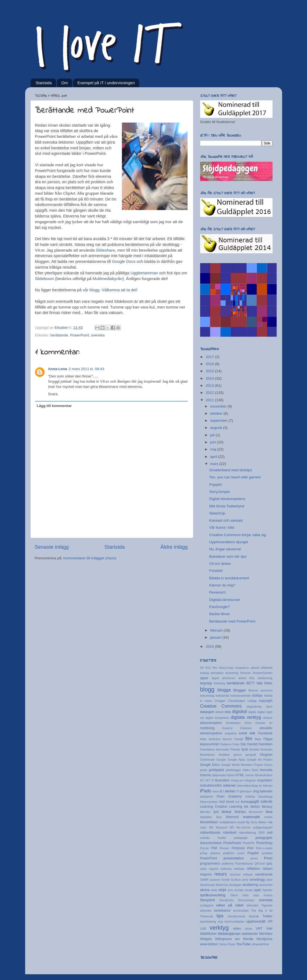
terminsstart (241, 911)
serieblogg (257, 880)
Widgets (206, 939)
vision (248, 929)
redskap (239, 869)
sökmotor (252, 905)
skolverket (266, 885)
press (254, 858)
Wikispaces (223, 939)
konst (230, 802)
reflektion (253, 869)
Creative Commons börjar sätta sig (238, 535)
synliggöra (207, 905)
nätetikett (229, 833)
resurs (221, 874)
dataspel (207, 712)
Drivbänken (233, 723)
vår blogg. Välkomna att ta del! (110, 290)
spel (257, 890)
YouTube (243, 944)
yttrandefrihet (260, 944)
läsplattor (206, 817)
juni (214, 442)
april (214, 457)
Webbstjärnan (229, 934)
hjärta (231, 775)
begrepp (206, 683)
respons (206, 874)
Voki (269, 929)
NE (211, 827)
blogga (224, 690)
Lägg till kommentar (54, 406)
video (237, 929)
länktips (240, 812)
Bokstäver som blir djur (228, 556)
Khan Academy (229, 796)
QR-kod (260, 863)
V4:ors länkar (220, 564)
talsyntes (206, 911)
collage (252, 701)
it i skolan (228, 791)
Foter (236, 744)
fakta (203, 739)
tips (220, 916)
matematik (252, 817)
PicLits (204, 848)
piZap (204, 853)
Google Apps (236, 760)
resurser (235, 874)
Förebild (216, 571)
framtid (252, 744)
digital (252, 712)
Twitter (268, 916)
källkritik (266, 802)
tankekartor (222, 911)
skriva (205, 890)
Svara (53, 394)
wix (238, 939)
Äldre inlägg (174, 547)
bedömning (265, 678)
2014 (210, 378)
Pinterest (238, 848)
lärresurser (256, 812)
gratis (204, 770)
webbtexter (250, 934)
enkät (243, 733)
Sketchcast (207, 885)
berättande (59, 335)
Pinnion (224, 848)
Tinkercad (207, 916)
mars (215, 464)
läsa (269, 812)
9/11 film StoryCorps (220, 668)
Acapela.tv (242, 668)
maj (214, 449)
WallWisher (208, 934)
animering (232, 673)
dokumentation (211, 723)
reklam (267, 869)
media (268, 817)
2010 (210, 646)
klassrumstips (209, 802)
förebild (254, 749)
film (249, 738)
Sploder (267, 890)
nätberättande (210, 833)
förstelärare (208, 755)
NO (232, 827)
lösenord (232, 817)
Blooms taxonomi (261, 690)
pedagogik (241, 838)
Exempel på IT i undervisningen (106, 83)
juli (213, 435)
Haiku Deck (250, 770)
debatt (219, 712)
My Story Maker (256, 822)
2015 (210, 371)
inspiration (265, 780)
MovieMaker (209, 822)
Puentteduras (244, 863)
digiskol (239, 711)
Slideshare (105, 250)
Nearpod (221, 827)
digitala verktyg (246, 717)
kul (238, 802)
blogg (207, 689)
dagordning (254, 706)
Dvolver (261, 723)
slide (214, 890)
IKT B (210, 780)
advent (255, 668)
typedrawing (208, 921)
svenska (98, 335)
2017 (210, 357)
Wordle (248, 939)
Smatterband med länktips (231, 470)
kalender (266, 791)
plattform (229, 853)
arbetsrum (229, 678)
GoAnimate (207, 760)
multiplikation (227, 822)
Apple (215, 678)
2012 (210, 393)
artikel (242, 678)
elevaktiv (266, 728)
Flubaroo (226, 744)
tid (271, 911)
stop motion (263, 895)
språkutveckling (213, 895)
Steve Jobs (239, 895)
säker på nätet (230, 905)
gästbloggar (233, 770)
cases (208, 701)
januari (216, 637)
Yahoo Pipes (227, 944)
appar (204, 678)
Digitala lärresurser (225, 600)
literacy (267, 807)
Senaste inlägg (52, 547)
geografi (251, 755)
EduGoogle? (219, 607)
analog (204, 673)
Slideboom (45, 279)
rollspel (248, 874)
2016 (210, 364)
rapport (214, 869)
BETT (251, 683)
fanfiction (214, 739)
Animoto (245, 673)
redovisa (226, 869)
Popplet (215, 485)
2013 (210, 386)
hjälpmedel (219, 775)
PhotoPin (249, 843)
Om (65, 83)
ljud (216, 812)
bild (260, 683)
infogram (250, 780)
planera (215, 853)
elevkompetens (211, 733)
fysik (245, 749)
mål (270, 822)
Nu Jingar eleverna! (225, 549)
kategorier (207, 796)
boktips (257, 696)
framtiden (266, 744)
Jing (256, 791)
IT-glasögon (244, 791)
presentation (233, 858)
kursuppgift (250, 802)
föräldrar (224, 755)
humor (250, 775)
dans (269, 706)
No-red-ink (243, 827)
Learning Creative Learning (221, 807)
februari (217, 630)
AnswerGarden (262, 673)
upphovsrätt (256, 921)
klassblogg (265, 796)
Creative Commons (221, 706)
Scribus (236, 880)
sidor (269, 880)
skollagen (235, 885)
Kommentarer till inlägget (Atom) (90, 558)
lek (246, 807)
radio (203, 869)
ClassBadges (236, 701)
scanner (215, 880)
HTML (240, 775)
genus (237, 755)
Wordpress (264, 939)
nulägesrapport (263, 827)
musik (241, 822)
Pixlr (250, 848)
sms (230, 890)
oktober (217, 413)
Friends (235, 749)
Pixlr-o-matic (264, 848)
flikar (258, 739)
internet (229, 785)
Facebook (265, 733)
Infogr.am (237, 780)
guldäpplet (216, 770)
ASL (252, 678)
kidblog (250, 796)
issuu (216, 791)
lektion (255, 807)
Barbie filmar (220, 614)
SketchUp (217, 513)
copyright (266, 701)
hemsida (266, 770)
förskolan (267, 749)
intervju (268, 786)
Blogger (240, 690)
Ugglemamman (144, 273)
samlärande (264, 874)
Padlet (222, 838)
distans (268, 718)
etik (252, 733)
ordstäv (205, 838)
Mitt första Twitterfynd (227, 506)
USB (203, 929)
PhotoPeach (232, 843)
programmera (210, 863)
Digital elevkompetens (227, 499)
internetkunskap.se (249, 786)
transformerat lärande (243, 916)
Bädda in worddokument (229, 578)
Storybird (207, 900)
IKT (202, 780)
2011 (210, 400)
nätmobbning (247, 833)
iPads (206, 791)
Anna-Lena (58, 369)
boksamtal (222, 696)
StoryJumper (220, 492)
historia (205, 775)
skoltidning (250, 885)
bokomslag (207, 696)
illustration (222, 780)
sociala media (244, 890)
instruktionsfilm (211, 786)
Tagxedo (267, 905)
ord (270, 832)
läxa (219, 817)
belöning (220, 683)
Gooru (268, 765)
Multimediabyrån (108, 279)
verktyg (219, 928)
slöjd (222, 890)
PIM (214, 848)
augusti (217, 428)
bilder (268, 683)
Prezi (268, 858)
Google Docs (124, 261)
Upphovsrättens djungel (229, 542)
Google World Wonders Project (242, 765)
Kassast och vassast (226, 520)
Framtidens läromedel (215, 749)
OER (261, 833)
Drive (248, 723)
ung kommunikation (231, 921)
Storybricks (226, 900)
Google (221, 760)
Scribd (226, 880)
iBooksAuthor (264, 775)
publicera (228, 863)
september (220, 421)
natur (204, 827)
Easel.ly (227, 728)
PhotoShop (264, 843)
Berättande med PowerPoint (232, 621)
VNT (259, 929)
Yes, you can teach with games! (235, 477)
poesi (241, 853)
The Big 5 (259, 911)
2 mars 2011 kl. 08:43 (86, 369)
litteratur (205, 812)
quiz (269, 863)
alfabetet (267, 668)
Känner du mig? (222, 585)
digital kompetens (217, 718)
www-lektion (209, 944)
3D (202, 668)
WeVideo (266, 934)
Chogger (220, 701)
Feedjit (239, 739)
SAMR (204, 880)
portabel (267, 853)
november (219, 406)
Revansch (217, 592)
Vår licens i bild (222, 527)
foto (243, 744)
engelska (231, 733)
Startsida (44, 83)
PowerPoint (80, 335)
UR (270, 921)
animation (217, 673)
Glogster (266, 755)
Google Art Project (260, 760)
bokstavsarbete (241, 696)
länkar (226, 812)
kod (222, 802)
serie (245, 880)
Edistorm (246, 728)
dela (228, 712)
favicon (227, 739)
